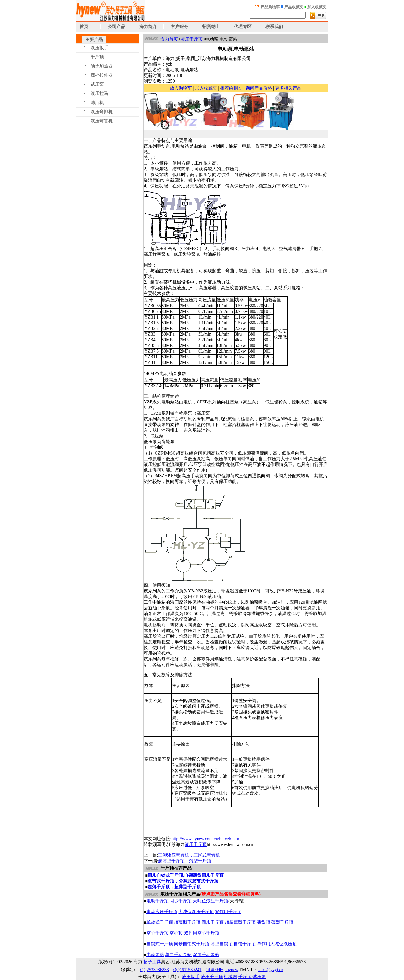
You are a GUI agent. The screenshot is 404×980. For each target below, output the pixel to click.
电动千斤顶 (157, 901)
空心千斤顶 (157, 933)
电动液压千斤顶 (162, 912)
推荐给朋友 (231, 88)
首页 (82, 27)
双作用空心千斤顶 (202, 933)
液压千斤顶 (192, 39)
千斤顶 (97, 57)
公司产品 (116, 27)
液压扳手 (99, 48)
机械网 (230, 977)
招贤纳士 (211, 27)
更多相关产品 (288, 88)
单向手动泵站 (178, 955)
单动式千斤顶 (160, 922)
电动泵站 (155, 955)
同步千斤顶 (181, 901)
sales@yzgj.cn (271, 970)
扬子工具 (152, 962)
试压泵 (97, 84)
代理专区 (243, 27)
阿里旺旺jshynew (222, 970)
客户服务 (180, 27)
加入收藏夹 (206, 88)
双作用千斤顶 (228, 912)
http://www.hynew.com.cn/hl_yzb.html (206, 839)
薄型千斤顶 (282, 922)
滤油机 (97, 103)
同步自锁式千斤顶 (192, 944)
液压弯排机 (102, 112)
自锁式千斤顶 (160, 944)
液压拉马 (99, 94)
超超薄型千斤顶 (240, 922)
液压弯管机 (102, 121)
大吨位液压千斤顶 (211, 901)
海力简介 (148, 27)
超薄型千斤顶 (187, 922)
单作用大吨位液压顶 (277, 944)
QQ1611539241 (187, 970)
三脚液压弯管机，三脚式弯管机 (189, 855)
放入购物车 (181, 88)
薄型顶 (264, 922)
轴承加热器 (102, 66)
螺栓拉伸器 (102, 75)
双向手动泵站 (206, 955)
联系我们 (274, 27)
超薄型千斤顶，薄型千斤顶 (185, 861)
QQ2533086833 (154, 970)
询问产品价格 (259, 88)
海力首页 (169, 39)
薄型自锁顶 (222, 944)
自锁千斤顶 (245, 944)
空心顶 (176, 933)
